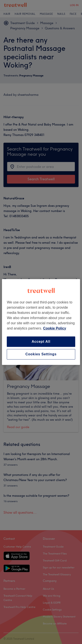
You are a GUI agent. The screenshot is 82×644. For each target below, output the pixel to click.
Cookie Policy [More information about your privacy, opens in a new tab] (55, 328)
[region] (41, 322)
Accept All (41, 342)
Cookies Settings (41, 354)
